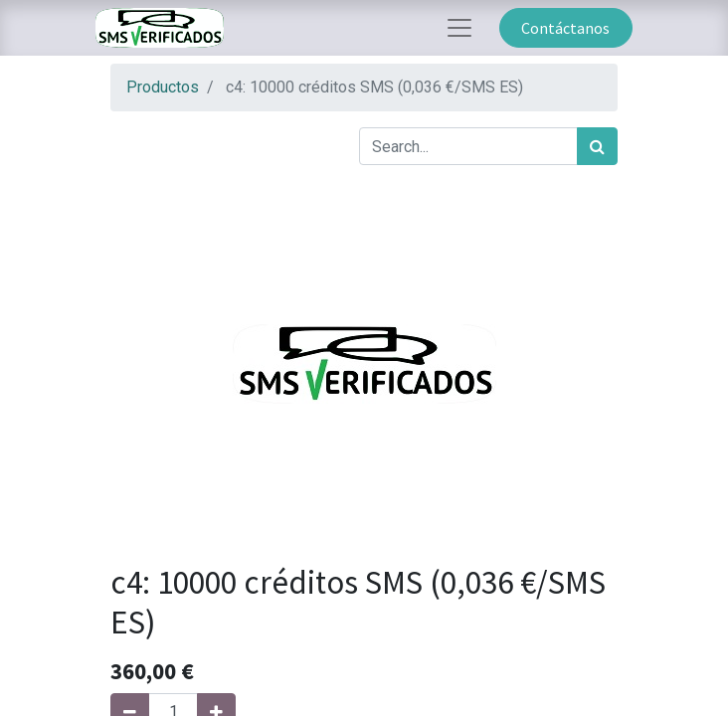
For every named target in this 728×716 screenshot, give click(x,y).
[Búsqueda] (597, 146)
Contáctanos (565, 28)
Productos (163, 87)
